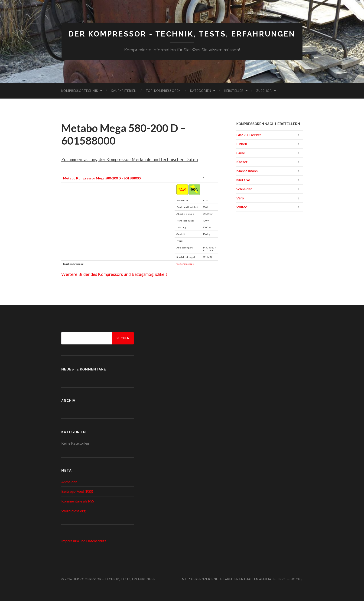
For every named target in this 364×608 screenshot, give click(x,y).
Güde (241, 160)
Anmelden (69, 489)
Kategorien (201, 98)
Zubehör (264, 98)
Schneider (244, 196)
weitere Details (185, 271)
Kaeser (242, 169)
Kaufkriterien (124, 98)
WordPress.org (73, 518)
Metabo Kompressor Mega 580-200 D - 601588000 (102, 185)
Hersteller (234, 98)
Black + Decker (249, 142)
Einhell (242, 151)
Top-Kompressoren (163, 98)
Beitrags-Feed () (77, 498)
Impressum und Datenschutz (84, 548)
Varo (240, 205)
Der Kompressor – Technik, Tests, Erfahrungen (114, 586)
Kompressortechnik (80, 98)
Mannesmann (247, 178)
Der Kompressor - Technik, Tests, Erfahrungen (182, 38)
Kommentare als (78, 508)
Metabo (243, 187)
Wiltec (242, 214)
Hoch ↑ (297, 586)
